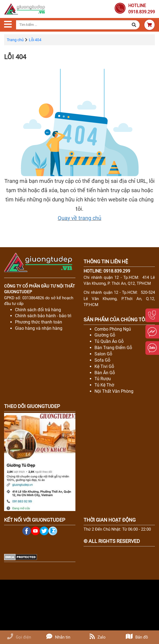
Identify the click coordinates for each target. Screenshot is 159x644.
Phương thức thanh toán (39, 322)
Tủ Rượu (103, 379)
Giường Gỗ (105, 335)
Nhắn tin (58, 637)
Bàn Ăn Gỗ (105, 373)
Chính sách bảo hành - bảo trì (43, 316)
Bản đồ (137, 637)
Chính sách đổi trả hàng (38, 310)
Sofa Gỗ (102, 360)
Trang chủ (15, 40)
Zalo (98, 637)
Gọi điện (19, 637)
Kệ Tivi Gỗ (104, 366)
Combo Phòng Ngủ (113, 329)
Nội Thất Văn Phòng (114, 391)
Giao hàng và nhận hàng (39, 328)
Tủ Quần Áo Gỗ (109, 341)
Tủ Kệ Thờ (104, 385)
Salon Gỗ (103, 354)
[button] (134, 25)
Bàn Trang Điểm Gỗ (113, 348)
